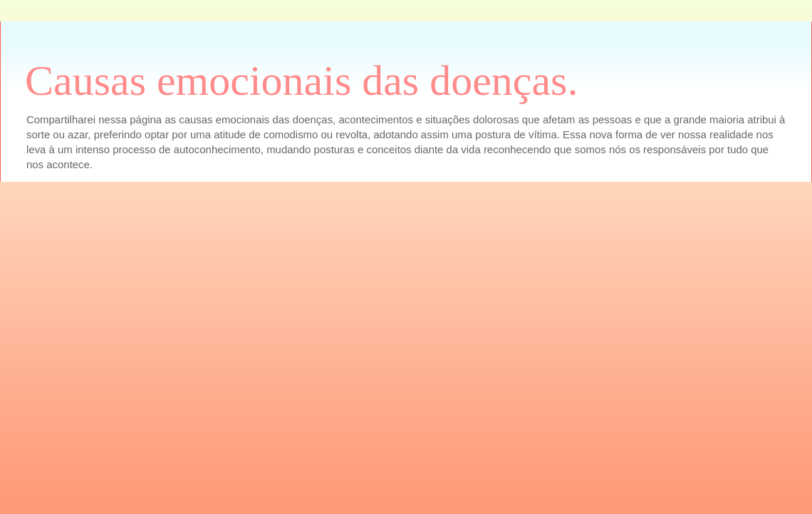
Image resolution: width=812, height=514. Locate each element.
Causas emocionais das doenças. (301, 81)
